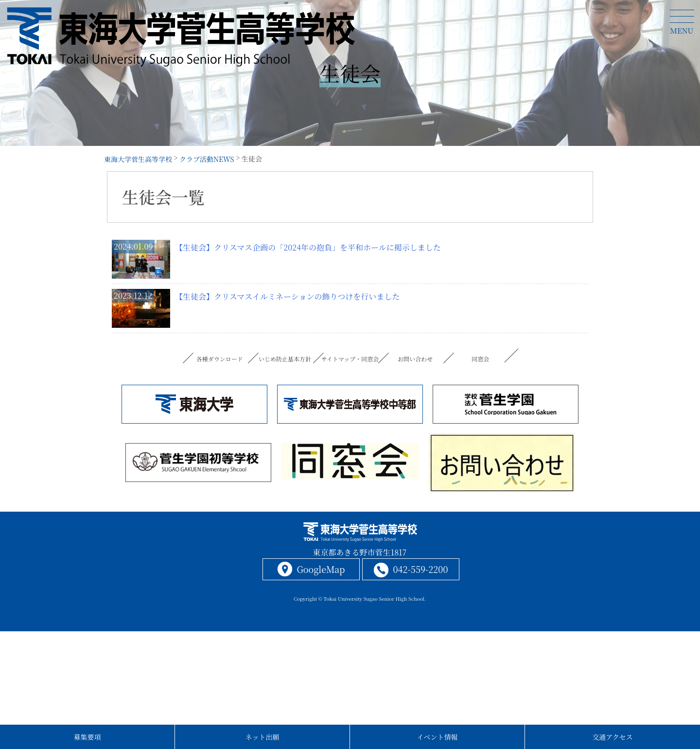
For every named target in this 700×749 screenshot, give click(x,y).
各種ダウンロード (219, 359)
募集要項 (87, 737)
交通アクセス (612, 737)
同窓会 (481, 359)
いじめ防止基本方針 (285, 359)
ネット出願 (262, 737)
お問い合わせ (415, 359)
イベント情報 (437, 737)
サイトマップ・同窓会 (350, 359)
